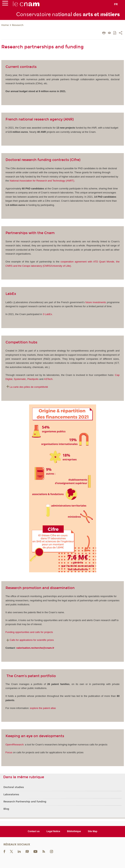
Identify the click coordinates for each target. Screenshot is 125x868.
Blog (6, 809)
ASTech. (49, 379)
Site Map (93, 831)
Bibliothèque (74, 831)
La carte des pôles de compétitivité (29, 387)
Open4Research (15, 745)
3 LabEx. (48, 314)
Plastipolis (33, 379)
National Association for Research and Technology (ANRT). (42, 181)
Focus (9, 752)
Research (18, 25)
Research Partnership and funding (25, 802)
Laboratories (11, 795)
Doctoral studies (14, 787)
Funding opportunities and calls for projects (29, 632)
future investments (96, 302)
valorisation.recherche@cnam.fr (35, 648)
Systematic (20, 379)
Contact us (34, 831)
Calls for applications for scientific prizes (32, 640)
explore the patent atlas (43, 708)
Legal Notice (53, 831)
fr (116, 4)
